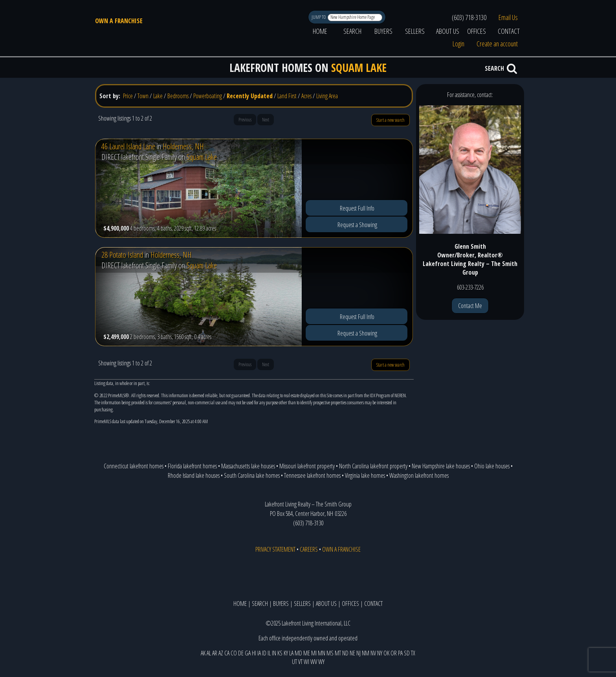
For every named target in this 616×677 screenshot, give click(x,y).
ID (264, 653)
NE (352, 653)
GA (248, 653)
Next (266, 120)
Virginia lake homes (365, 475)
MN (322, 653)
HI (254, 653)
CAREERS (309, 549)
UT (294, 662)
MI (314, 653)
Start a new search (390, 120)
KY (286, 653)
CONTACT (509, 31)
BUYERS (383, 31)
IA (259, 653)
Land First (287, 96)
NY (380, 653)
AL (209, 653)
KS (280, 653)
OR (394, 653)
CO (234, 653)
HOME (320, 31)
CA (227, 653)
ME (307, 653)
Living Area (327, 96)
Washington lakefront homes (419, 475)
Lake (158, 96)
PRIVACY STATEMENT (275, 549)
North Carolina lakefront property (373, 466)
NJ (358, 653)
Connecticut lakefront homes (134, 466)
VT (300, 662)
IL (269, 653)
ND (345, 653)
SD (407, 653)
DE (241, 653)
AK (203, 653)
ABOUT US (448, 31)
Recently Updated (250, 96)
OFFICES (477, 31)
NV (373, 653)
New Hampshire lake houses (441, 466)
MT (338, 653)
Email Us (508, 17)
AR (215, 653)
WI (306, 662)
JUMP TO (319, 17)
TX (413, 653)
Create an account (497, 44)
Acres (306, 96)
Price (128, 96)
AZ (221, 653)
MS (330, 653)
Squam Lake (202, 157)
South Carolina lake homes (252, 475)
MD (298, 653)
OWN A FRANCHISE (119, 21)
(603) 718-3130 (469, 17)
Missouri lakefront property (307, 466)
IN (274, 653)
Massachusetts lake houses (248, 466)
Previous (245, 120)
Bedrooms (178, 96)
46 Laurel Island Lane (128, 146)
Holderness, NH (183, 146)
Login (458, 44)
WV (314, 662)
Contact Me (470, 306)
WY (321, 662)
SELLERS (415, 31)
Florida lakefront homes (192, 466)
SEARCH (352, 31)
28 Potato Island (122, 255)
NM (366, 653)
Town (143, 96)
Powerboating (208, 96)
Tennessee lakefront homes (312, 475)
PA (400, 653)
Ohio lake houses (492, 466)
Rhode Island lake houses (194, 475)
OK (386, 653)
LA (291, 653)
